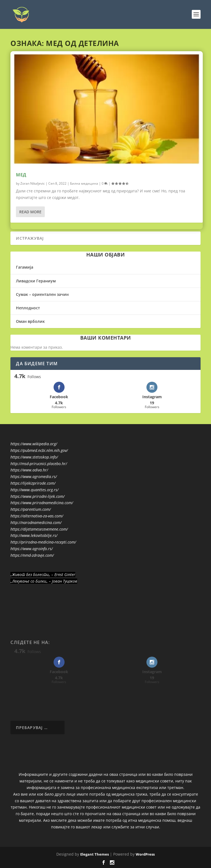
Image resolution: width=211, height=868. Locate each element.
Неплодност (28, 308)
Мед (21, 175)
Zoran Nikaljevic (33, 183)
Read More (30, 212)
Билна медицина (84, 183)
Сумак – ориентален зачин (42, 294)
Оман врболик (30, 321)
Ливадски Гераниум (36, 281)
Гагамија (25, 267)
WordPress (145, 854)
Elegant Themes (95, 854)
